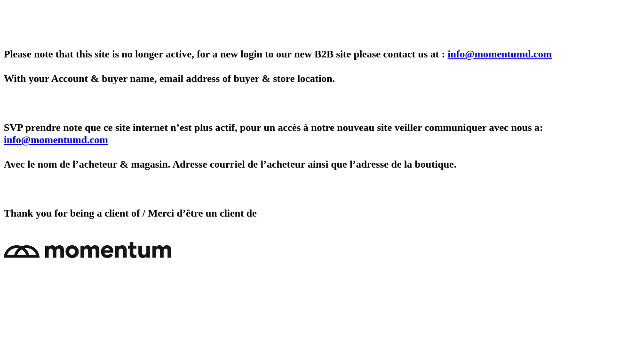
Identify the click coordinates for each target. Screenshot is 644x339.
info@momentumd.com (500, 54)
